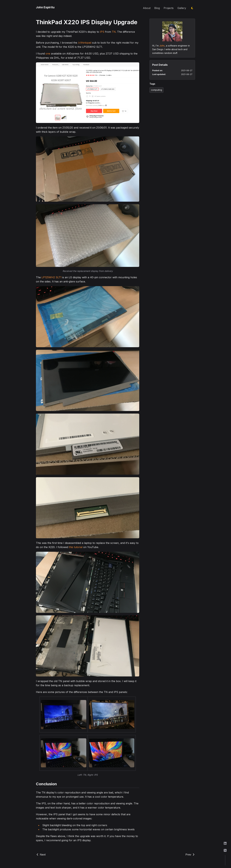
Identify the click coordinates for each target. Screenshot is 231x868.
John (162, 46)
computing (156, 90)
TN (114, 32)
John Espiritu (45, 7)
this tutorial (76, 547)
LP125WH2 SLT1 (51, 277)
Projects (169, 8)
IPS (102, 32)
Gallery (182, 8)
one (48, 54)
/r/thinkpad (85, 43)
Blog (157, 8)
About (147, 8)
